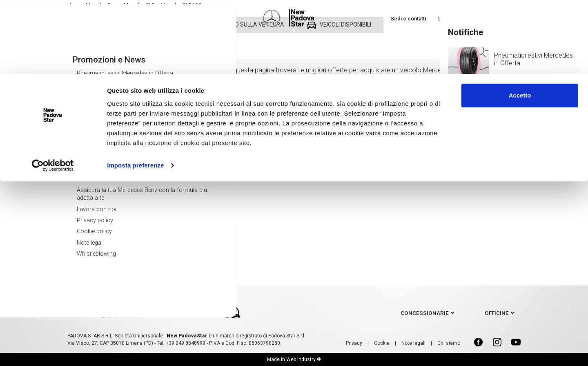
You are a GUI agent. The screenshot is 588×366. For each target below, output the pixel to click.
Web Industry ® (304, 359)
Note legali (413, 343)
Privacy (354, 343)
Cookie (382, 343)
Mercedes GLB (110, 185)
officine (497, 313)
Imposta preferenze (135, 91)
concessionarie (425, 313)
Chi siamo (449, 343)
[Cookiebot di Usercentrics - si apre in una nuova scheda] (53, 91)
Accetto (520, 21)
